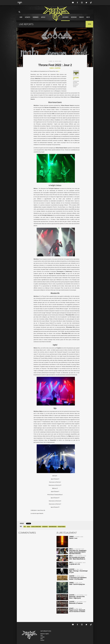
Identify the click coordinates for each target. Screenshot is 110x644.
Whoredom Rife (45, 527)
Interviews (74, 19)
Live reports (65, 19)
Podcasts (82, 19)
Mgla (25, 527)
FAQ (42, 639)
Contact (42, 640)
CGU (42, 635)
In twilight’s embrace (62, 527)
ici (59, 71)
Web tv (88, 19)
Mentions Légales (45, 634)
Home (21, 19)
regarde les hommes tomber (36, 527)
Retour (89, 24)
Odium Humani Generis (53, 527)
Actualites (28, 19)
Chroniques (36, 19)
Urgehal (28, 527)
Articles (43, 19)
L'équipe (43, 637)
